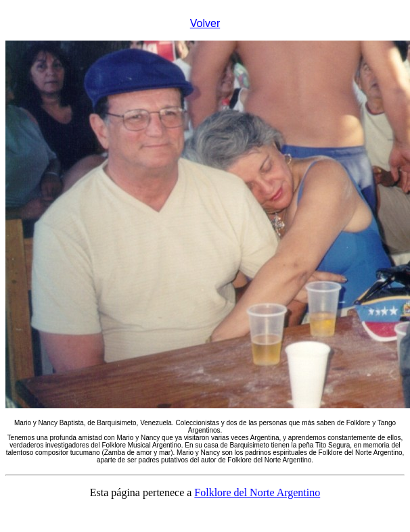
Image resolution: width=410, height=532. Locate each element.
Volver (205, 23)
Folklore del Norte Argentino (257, 492)
